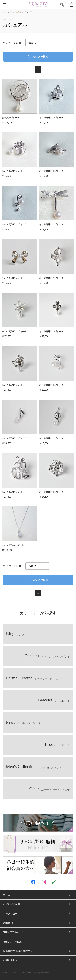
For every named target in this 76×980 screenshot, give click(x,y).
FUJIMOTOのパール (14, 932)
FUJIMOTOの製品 (12, 942)
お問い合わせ (10, 960)
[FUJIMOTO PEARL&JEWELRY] (38, 5)
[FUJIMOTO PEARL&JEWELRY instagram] (44, 882)
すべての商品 (16, 12)
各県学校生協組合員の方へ (18, 951)
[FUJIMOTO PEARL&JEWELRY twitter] (23, 882)
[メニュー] (5, 5)
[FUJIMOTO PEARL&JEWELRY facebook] (33, 882)
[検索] (62, 5)
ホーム (7, 895)
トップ (4, 12)
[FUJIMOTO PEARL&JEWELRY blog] (54, 882)
